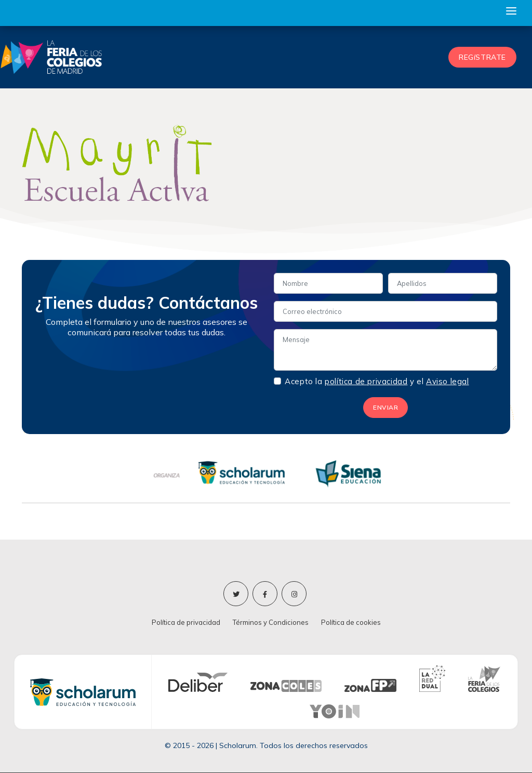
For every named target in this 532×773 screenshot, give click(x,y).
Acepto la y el (377, 381)
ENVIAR (385, 407)
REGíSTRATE (482, 57)
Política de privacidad (186, 622)
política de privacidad (366, 382)
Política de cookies (351, 622)
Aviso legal (448, 382)
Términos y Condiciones (271, 622)
